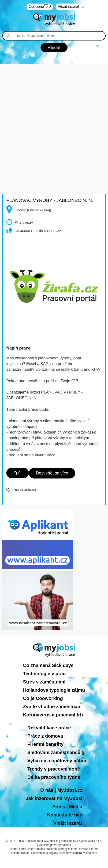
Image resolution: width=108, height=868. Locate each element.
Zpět (18, 473)
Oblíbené (40, 7)
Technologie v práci (45, 674)
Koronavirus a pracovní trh (53, 715)
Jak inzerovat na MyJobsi (54, 798)
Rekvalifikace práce (49, 728)
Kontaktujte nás (65, 815)
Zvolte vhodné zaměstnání (52, 707)
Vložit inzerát (69, 6)
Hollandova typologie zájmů (54, 690)
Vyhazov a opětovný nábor (57, 761)
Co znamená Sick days (48, 665)
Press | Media (67, 807)
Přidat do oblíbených (24, 490)
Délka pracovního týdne (54, 777)
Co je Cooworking (43, 698)
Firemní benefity (45, 744)
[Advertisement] (54, 118)
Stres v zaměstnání (44, 682)
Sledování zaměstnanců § (56, 752)
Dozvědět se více (52, 473)
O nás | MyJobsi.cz (61, 790)
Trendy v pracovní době (54, 769)
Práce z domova (45, 736)
